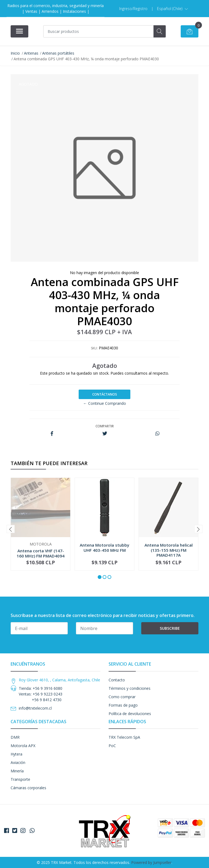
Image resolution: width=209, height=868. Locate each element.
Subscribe (170, 628)
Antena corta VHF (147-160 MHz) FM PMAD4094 (41, 553)
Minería (17, 771)
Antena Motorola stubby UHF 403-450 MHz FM (104, 547)
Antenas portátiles (58, 53)
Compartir (105, 426)
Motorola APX (23, 746)
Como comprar (122, 697)
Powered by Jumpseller (151, 862)
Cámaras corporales (28, 788)
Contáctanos (105, 394)
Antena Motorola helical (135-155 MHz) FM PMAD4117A (169, 550)
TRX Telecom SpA (124, 737)
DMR (15, 737)
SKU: (94, 348)
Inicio (15, 53)
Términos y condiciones (130, 688)
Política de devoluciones (130, 714)
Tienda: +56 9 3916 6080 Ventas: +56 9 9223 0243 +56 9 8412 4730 (41, 694)
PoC (112, 746)
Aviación (18, 762)
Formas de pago (123, 705)
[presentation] (11, 529)
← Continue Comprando (105, 403)
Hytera (16, 754)
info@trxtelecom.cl (35, 708)
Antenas (31, 53)
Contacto (117, 680)
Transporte (20, 779)
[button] (173, 9)
